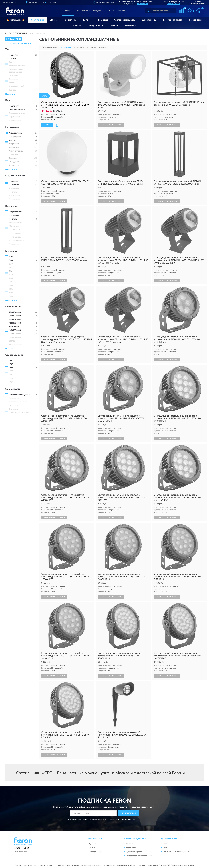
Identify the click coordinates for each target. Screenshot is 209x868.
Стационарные (15, 120)
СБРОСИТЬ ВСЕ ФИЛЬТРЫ (21, 44)
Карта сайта (131, 848)
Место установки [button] (15, 176)
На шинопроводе (17, 241)
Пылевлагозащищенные (19, 395)
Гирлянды (13, 76)
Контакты (123, 11)
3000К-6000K (15, 316)
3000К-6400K (15, 337)
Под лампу (14, 106)
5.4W (11, 275)
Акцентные (14, 147)
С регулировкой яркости (20, 413)
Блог (165, 844)
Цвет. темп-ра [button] (13, 307)
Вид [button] (8, 100)
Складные (13, 406)
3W (11, 271)
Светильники (37, 20)
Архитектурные (16, 151)
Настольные (14, 196)
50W (11, 293)
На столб (13, 192)
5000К (12, 341)
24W (11, 286)
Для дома (13, 158)
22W (11, 282)
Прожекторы (70, 20)
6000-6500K (14, 327)
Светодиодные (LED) (18, 110)
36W (11, 260)
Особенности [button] (13, 389)
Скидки (166, 848)
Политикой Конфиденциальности (105, 819)
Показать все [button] (11, 94)
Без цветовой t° (16, 345)
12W (11, 257)
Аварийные (14, 144)
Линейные (13, 79)
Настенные (14, 185)
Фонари (77, 26)
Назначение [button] (12, 127)
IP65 (11, 368)
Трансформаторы (96, 26)
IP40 (11, 375)
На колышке (15, 230)
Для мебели (14, 188)
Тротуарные (14, 165)
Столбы (12, 59)
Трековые (13, 90)
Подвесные (14, 244)
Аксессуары (130, 26)
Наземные (13, 181)
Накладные (14, 215)
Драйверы (103, 20)
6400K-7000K (15, 330)
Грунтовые (14, 155)
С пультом (13, 409)
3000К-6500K (15, 320)
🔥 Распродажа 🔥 (16, 20)
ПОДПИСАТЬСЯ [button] (129, 813)
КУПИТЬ (47, 125)
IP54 (11, 364)
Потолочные (14, 199)
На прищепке (15, 237)
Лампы (54, 20)
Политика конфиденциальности (177, 852)
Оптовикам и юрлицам (88, 11)
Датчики (87, 20)
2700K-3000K (15, 334)
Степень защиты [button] (15, 355)
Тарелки (13, 83)
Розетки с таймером (173, 20)
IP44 (11, 361)
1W (11, 268)
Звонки (114, 26)
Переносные (14, 117)
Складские (14, 162)
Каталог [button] (68, 11)
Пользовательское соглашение (139, 856)
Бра (11, 62)
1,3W (11, 264)
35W (11, 289)
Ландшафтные (15, 133)
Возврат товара (96, 852)
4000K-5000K (15, 323)
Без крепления (15, 223)
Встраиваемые (15, 212)
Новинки (109, 11)
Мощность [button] (11, 251)
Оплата (92, 848)
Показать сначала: (50, 47)
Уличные (13, 140)
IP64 (11, 378)
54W (11, 296)
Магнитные (14, 226)
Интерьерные (15, 137)
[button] (172, 4)
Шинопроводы (149, 20)
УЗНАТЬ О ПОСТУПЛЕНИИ (111, 125)
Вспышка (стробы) (17, 66)
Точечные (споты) (16, 86)
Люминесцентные (17, 113)
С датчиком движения (19, 402)
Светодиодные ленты (125, 20)
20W (11, 278)
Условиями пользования (128, 819)
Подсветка (14, 55)
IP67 (11, 382)
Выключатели (196, 20)
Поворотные (14, 398)
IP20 (11, 371)
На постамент (15, 233)
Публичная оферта (134, 852)
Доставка (93, 844)
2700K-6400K (15, 312)
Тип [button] (7, 50)
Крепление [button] (12, 206)
